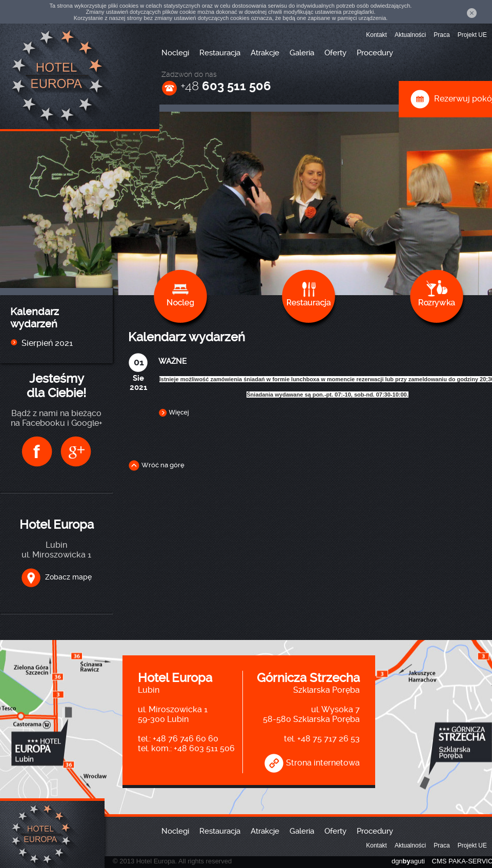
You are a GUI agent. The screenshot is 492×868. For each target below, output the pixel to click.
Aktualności (410, 35)
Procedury (375, 53)
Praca (442, 35)
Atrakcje (265, 53)
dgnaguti (408, 861)
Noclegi (175, 53)
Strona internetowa (312, 763)
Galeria (302, 53)
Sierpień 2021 (47, 343)
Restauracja (220, 53)
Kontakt (376, 35)
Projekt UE (472, 35)
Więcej (174, 412)
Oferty (335, 53)
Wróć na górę (156, 465)
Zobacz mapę (56, 577)
